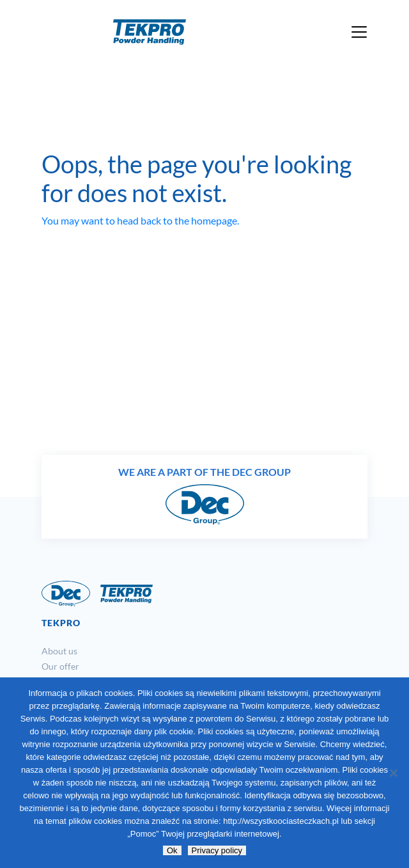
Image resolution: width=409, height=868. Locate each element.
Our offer (60, 666)
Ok (172, 850)
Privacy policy (217, 850)
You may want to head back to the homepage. (140, 220)
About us (59, 651)
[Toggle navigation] (359, 32)
